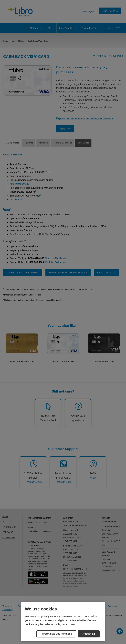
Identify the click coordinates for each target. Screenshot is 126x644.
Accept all (89, 634)
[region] (63, 622)
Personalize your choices (56, 634)
